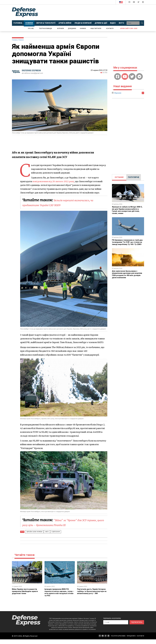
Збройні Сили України (34, 537)
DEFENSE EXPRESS (32, 70)
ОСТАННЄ (119, 177)
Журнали (60, 28)
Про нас (31, 28)
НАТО (45, 537)
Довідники (72, 28)
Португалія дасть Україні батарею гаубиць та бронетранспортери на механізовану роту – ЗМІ (88, 597)
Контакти (110, 28)
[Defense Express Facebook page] (130, 2)
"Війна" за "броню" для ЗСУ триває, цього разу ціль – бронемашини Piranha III (63, 525)
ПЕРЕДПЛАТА (131, 641)
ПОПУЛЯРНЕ (134, 177)
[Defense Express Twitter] (139, 2)
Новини (21, 40)
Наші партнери (96, 28)
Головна (15, 40)
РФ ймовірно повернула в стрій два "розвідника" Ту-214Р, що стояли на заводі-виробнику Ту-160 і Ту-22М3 (128, 243)
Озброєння (52, 537)
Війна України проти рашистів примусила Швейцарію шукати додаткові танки (26, 596)
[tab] (119, 177)
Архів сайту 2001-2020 (129, 28)
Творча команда (45, 28)
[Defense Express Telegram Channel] (143, 2)
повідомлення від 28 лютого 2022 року (54, 181)
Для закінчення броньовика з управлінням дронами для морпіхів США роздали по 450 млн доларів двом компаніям (128, 276)
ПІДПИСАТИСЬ (137, 627)
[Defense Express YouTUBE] (134, 2)
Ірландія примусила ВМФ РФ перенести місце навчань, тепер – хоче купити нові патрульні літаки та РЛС (59, 597)
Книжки (83, 28)
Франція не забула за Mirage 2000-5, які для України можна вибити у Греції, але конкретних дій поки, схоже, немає (128, 210)
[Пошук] (142, 23)
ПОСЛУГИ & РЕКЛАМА (118, 641)
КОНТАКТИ (140, 641)
